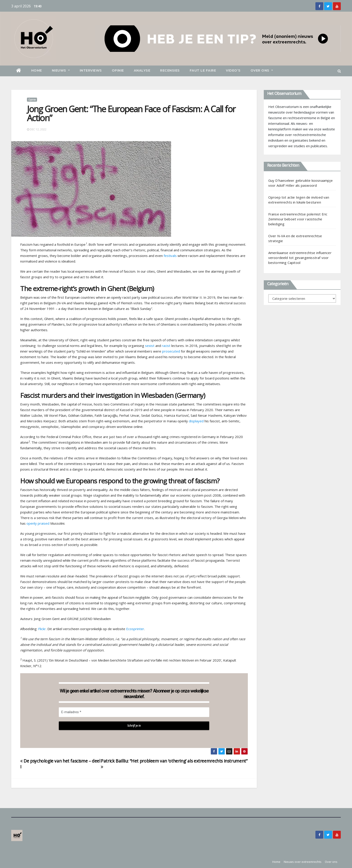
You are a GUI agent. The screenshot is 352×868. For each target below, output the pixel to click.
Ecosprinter (135, 629)
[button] (339, 71)
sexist (150, 346)
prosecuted (171, 351)
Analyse (142, 70)
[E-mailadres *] (134, 712)
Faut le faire (203, 70)
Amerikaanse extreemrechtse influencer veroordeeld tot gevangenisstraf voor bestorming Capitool (300, 258)
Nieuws (61, 70)
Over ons (262, 70)
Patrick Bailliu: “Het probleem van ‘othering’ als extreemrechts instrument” (174, 763)
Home (37, 70)
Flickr (42, 629)
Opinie (118, 70)
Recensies (170, 70)
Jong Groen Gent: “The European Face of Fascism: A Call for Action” (131, 113)
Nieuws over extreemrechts (303, 862)
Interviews (91, 70)
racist (166, 346)
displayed (196, 421)
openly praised (38, 523)
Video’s (233, 70)
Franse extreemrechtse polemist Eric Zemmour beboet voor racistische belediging (298, 219)
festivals (170, 256)
